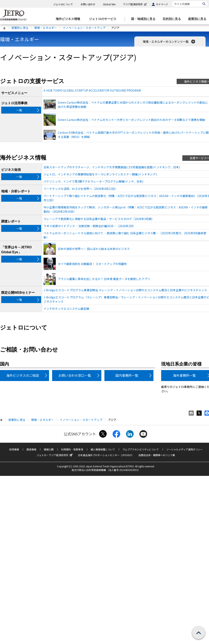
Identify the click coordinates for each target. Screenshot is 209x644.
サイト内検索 (172, 1)
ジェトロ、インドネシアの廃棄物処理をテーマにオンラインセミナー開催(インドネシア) (100, 174)
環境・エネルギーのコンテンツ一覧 (169, 42)
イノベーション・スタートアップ (84, 28)
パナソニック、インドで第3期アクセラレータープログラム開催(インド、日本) (93, 181)
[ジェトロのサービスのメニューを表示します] (104, 19)
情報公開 (49, 449)
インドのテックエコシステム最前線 (66, 309)
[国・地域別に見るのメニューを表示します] (144, 19)
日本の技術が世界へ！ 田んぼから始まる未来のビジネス (94, 249)
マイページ (162, 4)
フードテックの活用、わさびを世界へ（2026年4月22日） (81, 189)
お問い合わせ (88, 4)
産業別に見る (20, 28)
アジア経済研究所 (135, 4)
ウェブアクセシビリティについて (141, 449)
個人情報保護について (103, 449)
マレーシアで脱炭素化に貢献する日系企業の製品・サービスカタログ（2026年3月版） (99, 219)
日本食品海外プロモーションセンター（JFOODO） (106, 455)
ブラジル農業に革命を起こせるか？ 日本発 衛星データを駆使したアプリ (104, 279)
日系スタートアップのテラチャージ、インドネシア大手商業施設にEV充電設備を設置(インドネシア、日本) (112, 167)
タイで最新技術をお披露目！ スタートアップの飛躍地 (92, 264)
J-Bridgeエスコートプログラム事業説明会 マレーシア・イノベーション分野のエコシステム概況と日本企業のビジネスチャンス (125, 290)
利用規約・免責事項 (72, 449)
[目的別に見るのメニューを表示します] (173, 19)
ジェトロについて (63, 4)
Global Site (109, 4)
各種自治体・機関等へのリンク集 (157, 455)
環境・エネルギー (46, 28)
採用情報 (14, 449)
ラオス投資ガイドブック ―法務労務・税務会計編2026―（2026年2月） (90, 226)
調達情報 (31, 449)
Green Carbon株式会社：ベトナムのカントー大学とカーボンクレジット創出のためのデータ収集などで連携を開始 (131, 120)
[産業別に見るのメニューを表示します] (198, 19)
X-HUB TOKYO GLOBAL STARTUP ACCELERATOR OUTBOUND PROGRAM (92, 90)
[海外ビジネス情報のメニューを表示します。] (69, 19)
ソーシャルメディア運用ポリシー (184, 449)
